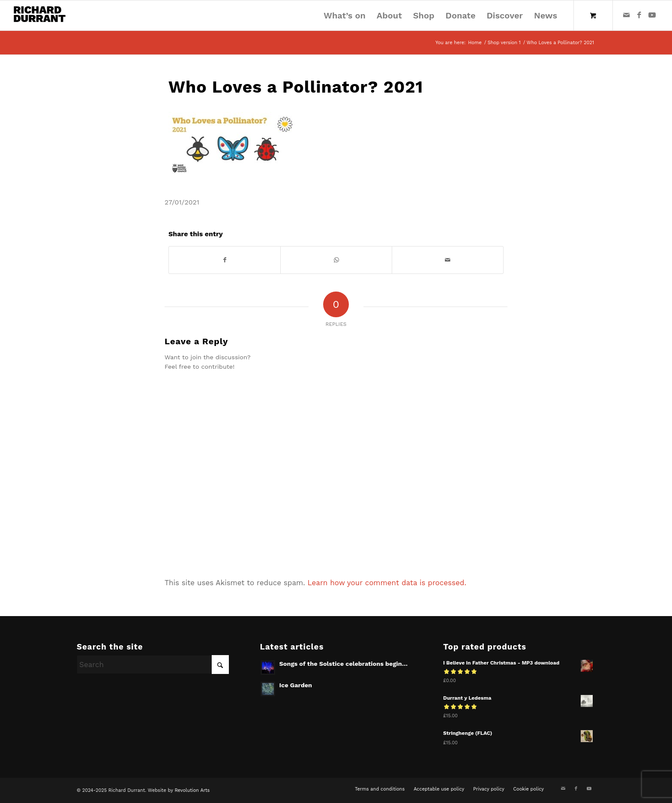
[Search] (153, 665)
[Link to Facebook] (639, 15)
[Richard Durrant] (40, 15)
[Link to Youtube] (652, 15)
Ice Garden (296, 685)
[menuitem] (345, 15)
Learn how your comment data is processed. (387, 583)
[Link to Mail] (627, 15)
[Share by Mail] (448, 260)
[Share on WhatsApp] (336, 260)
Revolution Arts (192, 790)
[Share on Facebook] (225, 260)
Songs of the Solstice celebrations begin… (344, 664)
